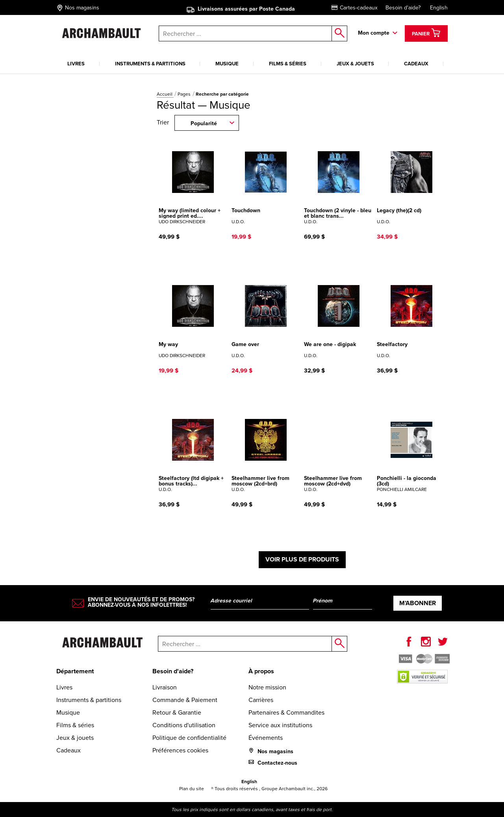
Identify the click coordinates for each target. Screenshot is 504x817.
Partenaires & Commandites (286, 712)
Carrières (261, 700)
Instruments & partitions (150, 64)
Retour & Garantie (177, 712)
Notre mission (267, 687)
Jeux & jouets (355, 64)
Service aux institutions (280, 725)
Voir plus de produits (302, 559)
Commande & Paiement (185, 700)
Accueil (165, 94)
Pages (185, 94)
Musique (227, 64)
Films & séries (288, 64)
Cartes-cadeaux (355, 7)
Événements (266, 737)
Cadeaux (416, 64)
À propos (261, 671)
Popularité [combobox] (204, 123)
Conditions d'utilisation (184, 725)
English (439, 7)
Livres (76, 64)
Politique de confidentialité (189, 737)
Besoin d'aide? (403, 7)
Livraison (165, 687)
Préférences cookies (180, 750)
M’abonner (418, 603)
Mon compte (374, 33)
